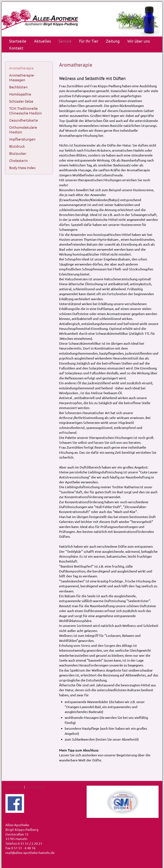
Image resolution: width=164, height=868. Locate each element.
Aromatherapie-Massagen (22, 77)
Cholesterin (19, 160)
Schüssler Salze (21, 101)
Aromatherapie (21, 68)
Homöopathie (20, 94)
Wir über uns (139, 41)
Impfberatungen (22, 139)
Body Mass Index (22, 168)
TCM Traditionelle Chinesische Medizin (26, 111)
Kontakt (16, 48)
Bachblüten (18, 87)
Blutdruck (17, 146)
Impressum (14, 787)
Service (65, 41)
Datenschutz (36, 787)
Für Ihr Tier (89, 41)
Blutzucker (18, 153)
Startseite (18, 41)
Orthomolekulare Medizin (23, 130)
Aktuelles (42, 41)
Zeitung (113, 41)
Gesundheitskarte (24, 120)
